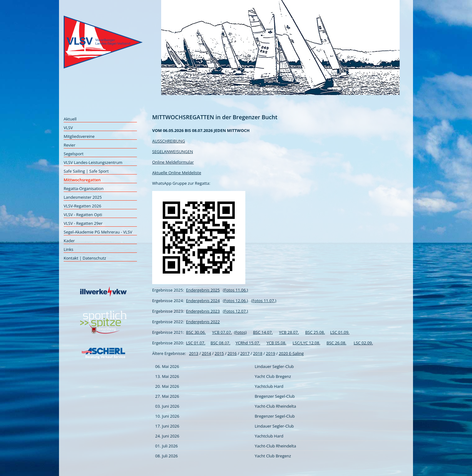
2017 (245, 353)
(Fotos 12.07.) (236, 311)
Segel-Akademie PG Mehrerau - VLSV (98, 232)
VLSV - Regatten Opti (83, 215)
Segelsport (74, 154)
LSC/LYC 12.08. (306, 343)
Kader (69, 241)
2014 (207, 353)
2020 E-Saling (291, 353)
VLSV (68, 128)
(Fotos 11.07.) (264, 301)
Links (68, 249)
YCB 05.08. (276, 343)
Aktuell (70, 119)
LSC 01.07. (196, 343)
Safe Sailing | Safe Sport (86, 171)
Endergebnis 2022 (203, 322)
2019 (270, 353)
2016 (232, 353)
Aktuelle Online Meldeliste (177, 173)
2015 (219, 353)
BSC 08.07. (220, 343)
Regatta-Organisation (84, 188)
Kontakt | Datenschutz (85, 258)
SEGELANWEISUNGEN (173, 152)
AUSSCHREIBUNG (169, 141)
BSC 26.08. (337, 343)
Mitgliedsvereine (79, 136)
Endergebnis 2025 (203, 290)
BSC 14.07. (263, 332)
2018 (258, 353)
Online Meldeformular (173, 162)
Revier (70, 145)
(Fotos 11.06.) (236, 290)
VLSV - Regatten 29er (83, 223)
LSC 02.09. (363, 343)
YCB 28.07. (289, 332)
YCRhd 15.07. (248, 343)
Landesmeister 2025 (83, 197)
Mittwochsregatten (82, 180)
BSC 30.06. (196, 332)
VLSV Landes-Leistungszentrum (93, 162)
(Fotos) (241, 332)
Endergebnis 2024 (203, 301)
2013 (194, 353)
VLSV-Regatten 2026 (82, 206)
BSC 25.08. (315, 332)
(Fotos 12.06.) (236, 301)
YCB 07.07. (222, 332)
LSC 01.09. (340, 332)
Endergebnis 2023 (203, 311)
